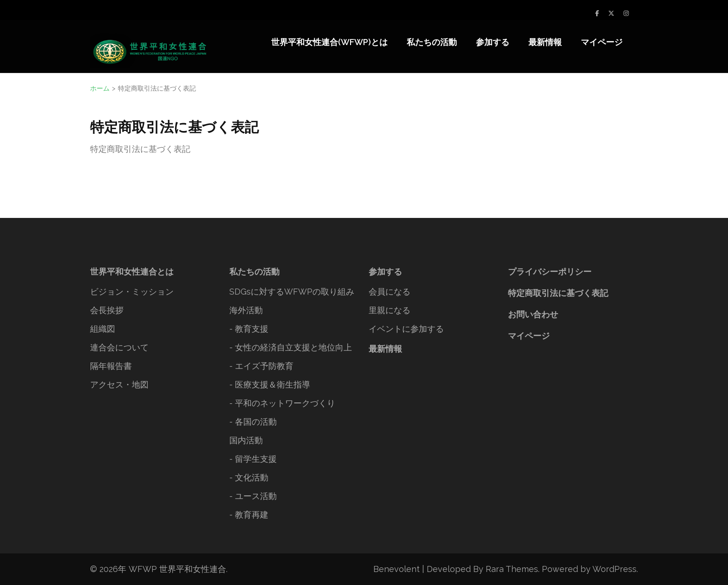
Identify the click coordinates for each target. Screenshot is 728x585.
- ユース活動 (253, 496)
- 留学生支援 (253, 459)
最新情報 (545, 42)
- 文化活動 (249, 477)
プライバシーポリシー (550, 272)
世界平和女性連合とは (132, 272)
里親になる (390, 310)
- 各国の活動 (253, 422)
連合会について (119, 347)
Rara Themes (512, 569)
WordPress (614, 569)
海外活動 (246, 310)
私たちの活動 (432, 42)
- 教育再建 (249, 515)
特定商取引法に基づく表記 (558, 293)
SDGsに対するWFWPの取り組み (292, 292)
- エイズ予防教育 (261, 366)
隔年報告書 (111, 366)
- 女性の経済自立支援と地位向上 (291, 347)
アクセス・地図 (119, 385)
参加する (493, 42)
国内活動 (246, 440)
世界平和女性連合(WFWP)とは (329, 42)
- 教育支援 (249, 329)
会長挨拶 (107, 310)
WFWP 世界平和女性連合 (177, 569)
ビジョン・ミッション (132, 292)
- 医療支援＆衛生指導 (270, 385)
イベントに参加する (406, 329)
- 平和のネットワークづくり (282, 403)
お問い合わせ (533, 314)
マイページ (602, 42)
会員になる (390, 292)
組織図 (103, 329)
